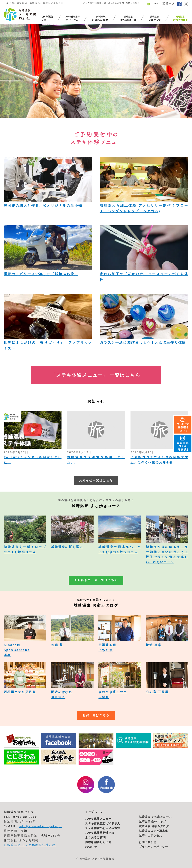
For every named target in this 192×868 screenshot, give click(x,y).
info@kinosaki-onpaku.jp (40, 826)
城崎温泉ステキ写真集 (153, 831)
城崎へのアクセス (150, 836)
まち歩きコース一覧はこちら (96, 580)
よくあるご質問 (116, 3)
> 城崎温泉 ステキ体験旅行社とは (30, 845)
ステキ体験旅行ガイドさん (103, 823)
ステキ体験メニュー (98, 819)
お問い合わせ (133, 3)
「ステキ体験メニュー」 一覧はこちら (96, 375)
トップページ (94, 812)
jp (149, 4)
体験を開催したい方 (98, 842)
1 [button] (163, 111)
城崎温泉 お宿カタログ (154, 826)
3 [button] (171, 111)
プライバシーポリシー (153, 847)
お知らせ (91, 847)
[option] (96, 71)
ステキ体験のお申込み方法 (103, 828)
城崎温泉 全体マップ (152, 822)
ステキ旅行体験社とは (95, 3)
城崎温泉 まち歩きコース (155, 817)
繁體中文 (169, 3)
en (156, 3)
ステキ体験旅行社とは (100, 833)
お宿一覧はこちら (96, 715)
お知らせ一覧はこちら (96, 481)
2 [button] (167, 111)
